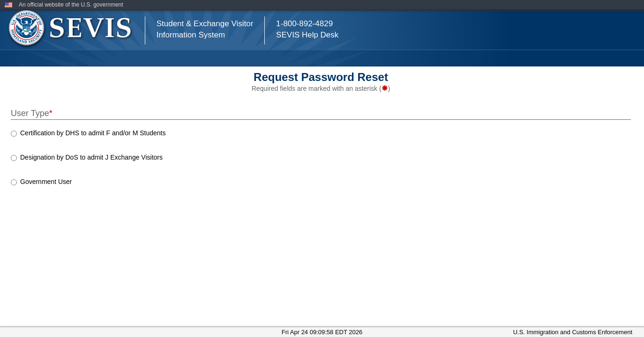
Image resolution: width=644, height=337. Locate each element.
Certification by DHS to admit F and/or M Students (93, 133)
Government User (46, 182)
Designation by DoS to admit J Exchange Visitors (91, 157)
